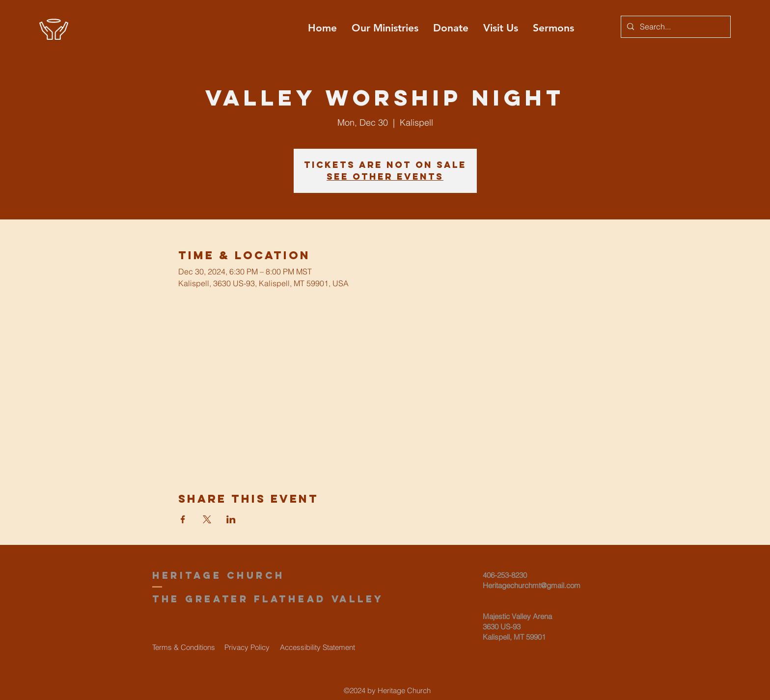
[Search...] (675, 27)
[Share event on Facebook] (183, 519)
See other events (385, 176)
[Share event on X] (207, 519)
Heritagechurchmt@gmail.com (532, 585)
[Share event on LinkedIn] (231, 519)
